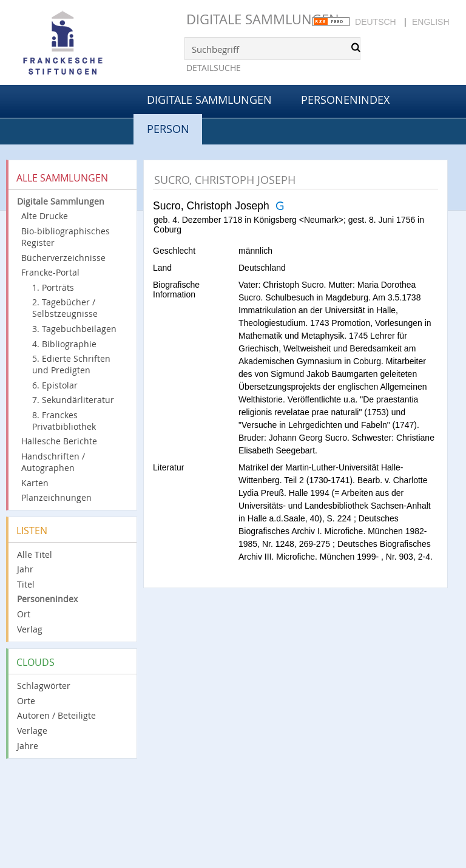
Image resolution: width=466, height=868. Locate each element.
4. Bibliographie (64, 344)
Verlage (32, 731)
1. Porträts (53, 287)
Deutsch (376, 22)
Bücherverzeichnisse (63, 258)
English (431, 22)
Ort (24, 614)
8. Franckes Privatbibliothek (64, 421)
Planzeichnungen (56, 497)
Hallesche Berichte (59, 441)
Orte (26, 701)
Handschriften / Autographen (53, 462)
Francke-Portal (50, 272)
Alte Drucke (45, 216)
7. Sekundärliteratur (73, 400)
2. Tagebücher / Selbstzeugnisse (65, 308)
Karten (35, 483)
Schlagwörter (44, 686)
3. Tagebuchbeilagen (74, 329)
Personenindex (345, 100)
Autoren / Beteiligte (56, 715)
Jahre (28, 746)
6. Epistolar (55, 385)
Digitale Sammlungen (263, 19)
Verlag (30, 629)
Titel (26, 584)
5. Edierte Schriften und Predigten (71, 364)
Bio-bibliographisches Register (66, 237)
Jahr (25, 569)
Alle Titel (35, 554)
